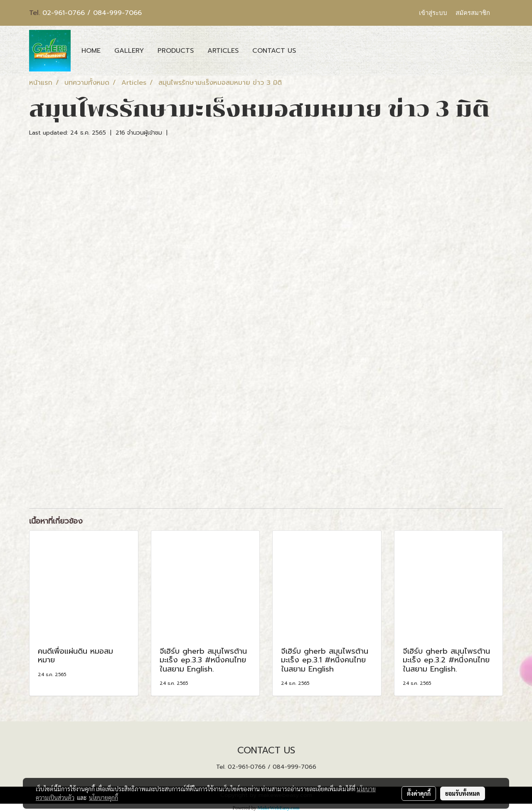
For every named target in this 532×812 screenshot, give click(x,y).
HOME (91, 51)
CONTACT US (274, 51)
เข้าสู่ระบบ (433, 13)
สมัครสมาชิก (473, 13)
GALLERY (129, 51)
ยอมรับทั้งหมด (463, 793)
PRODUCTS (176, 51)
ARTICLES (223, 51)
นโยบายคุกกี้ (103, 797)
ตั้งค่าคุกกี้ (419, 793)
